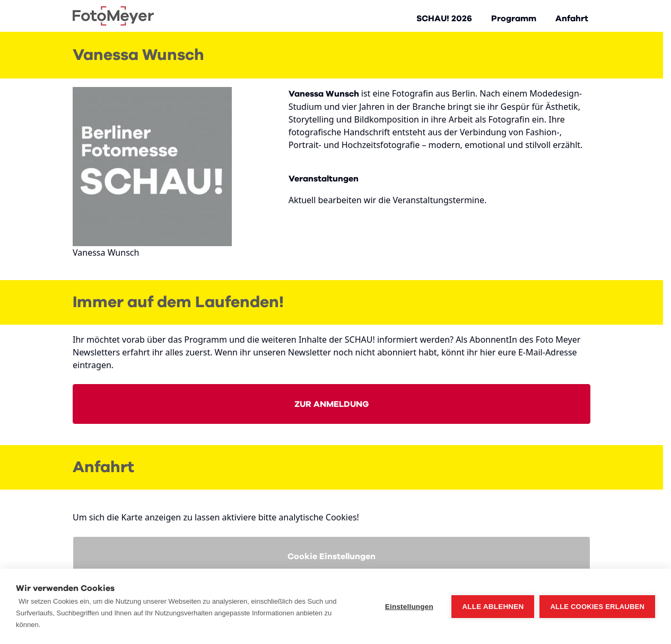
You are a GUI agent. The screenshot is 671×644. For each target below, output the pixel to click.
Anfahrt (572, 19)
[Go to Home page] (113, 16)
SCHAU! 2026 (444, 19)
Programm (514, 19)
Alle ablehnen (493, 607)
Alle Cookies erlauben (597, 607)
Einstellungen (409, 607)
